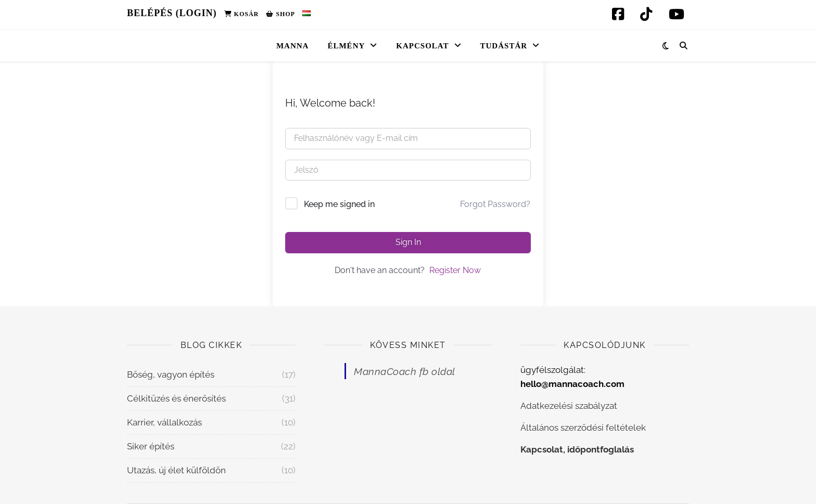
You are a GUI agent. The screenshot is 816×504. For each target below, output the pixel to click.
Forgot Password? (495, 204)
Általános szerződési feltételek (583, 428)
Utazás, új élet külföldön (176, 470)
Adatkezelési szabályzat (569, 406)
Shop (280, 14)
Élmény (346, 46)
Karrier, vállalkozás (164, 422)
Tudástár (504, 46)
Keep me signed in (339, 204)
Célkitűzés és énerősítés (176, 398)
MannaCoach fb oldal (405, 371)
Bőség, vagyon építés (171, 374)
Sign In (408, 242)
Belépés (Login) (172, 13)
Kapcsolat (422, 46)
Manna (293, 46)
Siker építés (151, 446)
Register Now (455, 270)
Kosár (242, 14)
